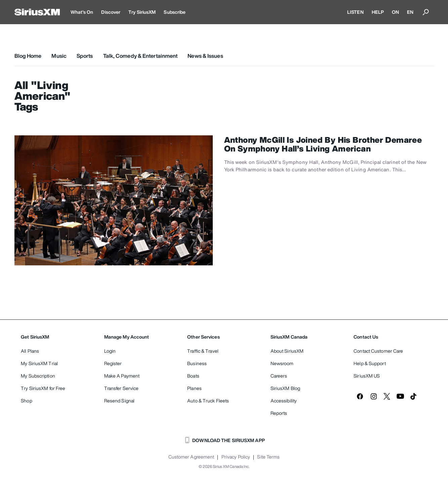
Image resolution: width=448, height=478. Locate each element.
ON (395, 12)
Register (113, 363)
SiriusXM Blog (285, 388)
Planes (194, 388)
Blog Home (28, 56)
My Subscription (38, 376)
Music (59, 56)
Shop (26, 401)
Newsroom (282, 363)
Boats (193, 376)
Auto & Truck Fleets (208, 401)
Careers (279, 376)
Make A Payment (122, 376)
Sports (85, 56)
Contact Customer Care (378, 351)
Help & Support (370, 363)
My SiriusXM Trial (39, 363)
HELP (378, 12)
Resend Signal (119, 401)
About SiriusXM (287, 351)
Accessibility (284, 401)
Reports (279, 413)
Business (197, 363)
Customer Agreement (191, 457)
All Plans (30, 351)
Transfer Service (121, 388)
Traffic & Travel (203, 351)
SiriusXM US (367, 376)
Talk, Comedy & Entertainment (140, 56)
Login (110, 351)
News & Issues (205, 56)
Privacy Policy (236, 457)
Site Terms (268, 457)
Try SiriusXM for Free (43, 388)
